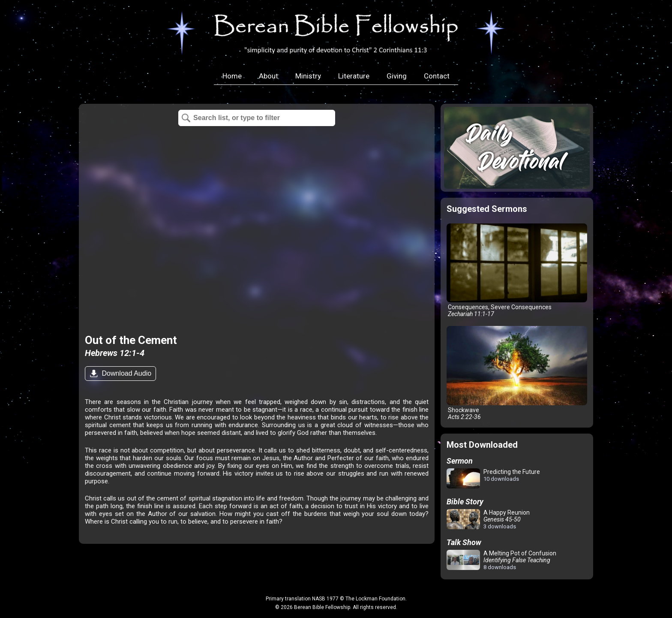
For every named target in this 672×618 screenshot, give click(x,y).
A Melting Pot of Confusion (501, 560)
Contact (437, 76)
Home (232, 76)
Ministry (308, 76)
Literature (354, 76)
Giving (397, 76)
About (268, 76)
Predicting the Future (493, 479)
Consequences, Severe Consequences (517, 270)
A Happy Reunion (488, 519)
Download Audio (126, 373)
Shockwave (517, 373)
